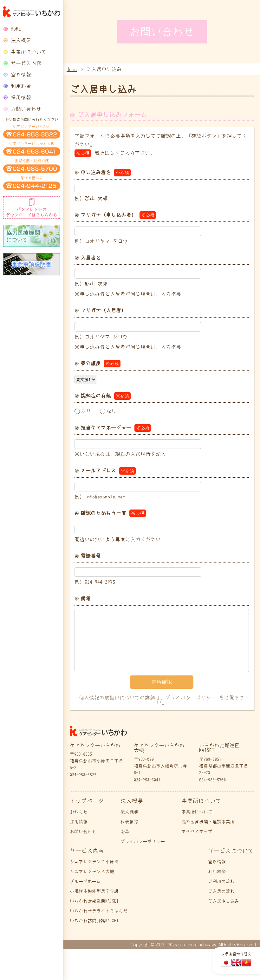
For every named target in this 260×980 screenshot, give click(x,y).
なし (111, 411)
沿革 (125, 832)
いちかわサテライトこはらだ (99, 911)
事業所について (197, 812)
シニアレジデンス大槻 (92, 871)
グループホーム (85, 881)
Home (72, 69)
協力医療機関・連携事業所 (208, 822)
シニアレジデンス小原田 (94, 862)
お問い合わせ (26, 109)
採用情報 (21, 97)
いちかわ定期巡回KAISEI (94, 901)
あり (86, 411)
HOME (16, 29)
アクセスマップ (197, 832)
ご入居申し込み (224, 901)
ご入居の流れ (221, 891)
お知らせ (79, 812)
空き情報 (21, 75)
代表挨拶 (129, 822)
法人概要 (129, 812)
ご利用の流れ (221, 881)
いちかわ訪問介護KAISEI (94, 921)
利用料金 (21, 86)
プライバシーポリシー (191, 698)
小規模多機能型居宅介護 (94, 891)
